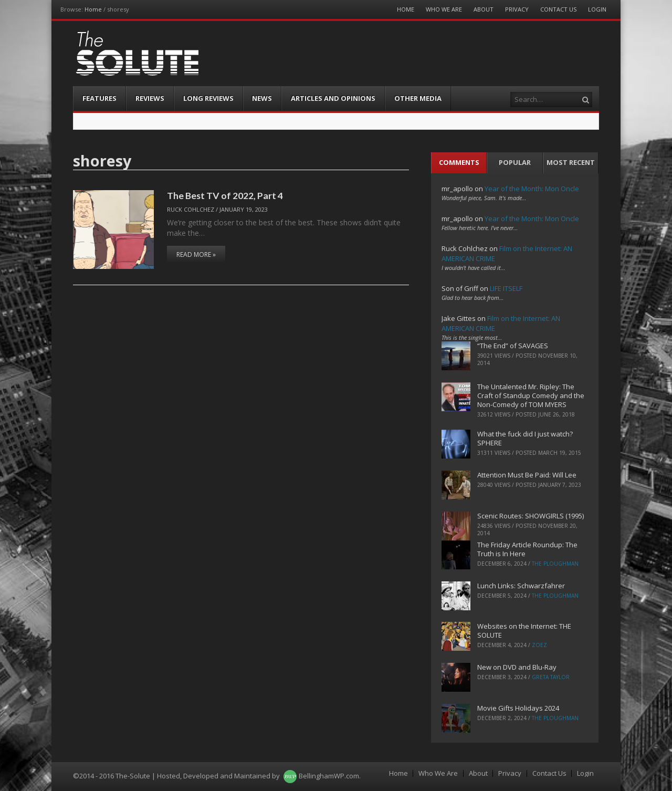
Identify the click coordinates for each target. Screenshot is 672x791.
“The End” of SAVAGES (513, 346)
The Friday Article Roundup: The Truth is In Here (527, 549)
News (262, 98)
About (484, 9)
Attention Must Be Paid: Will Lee (527, 475)
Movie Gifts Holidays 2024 (518, 708)
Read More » (196, 254)
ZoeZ (539, 645)
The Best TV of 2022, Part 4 (225, 195)
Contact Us (558, 9)
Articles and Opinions (333, 98)
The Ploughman (555, 564)
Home (93, 9)
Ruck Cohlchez (191, 209)
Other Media (418, 98)
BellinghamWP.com (329, 776)
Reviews (150, 98)
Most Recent (571, 162)
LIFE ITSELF (506, 288)
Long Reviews (208, 98)
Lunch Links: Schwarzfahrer (521, 586)
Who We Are (444, 9)
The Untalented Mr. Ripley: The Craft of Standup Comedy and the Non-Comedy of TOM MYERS (531, 395)
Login (597, 9)
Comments (459, 162)
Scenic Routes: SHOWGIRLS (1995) (531, 516)
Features (99, 98)
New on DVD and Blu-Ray (517, 667)
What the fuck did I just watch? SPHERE (525, 438)
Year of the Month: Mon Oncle (532, 189)
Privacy (517, 9)
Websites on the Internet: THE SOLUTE (524, 631)
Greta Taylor (551, 677)
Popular (515, 162)
